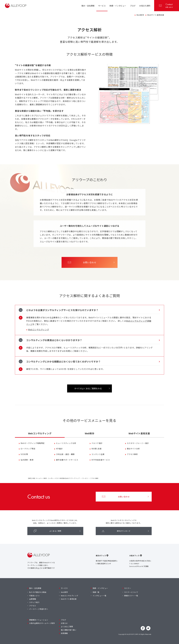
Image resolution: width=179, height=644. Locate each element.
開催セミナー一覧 (131, 596)
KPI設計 (59, 449)
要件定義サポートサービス (67, 460)
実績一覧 (96, 592)
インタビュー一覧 (99, 596)
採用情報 (64, 633)
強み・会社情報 (35, 588)
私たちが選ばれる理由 (38, 592)
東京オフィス (101, 556)
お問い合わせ (166, 5)
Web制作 (140, 15)
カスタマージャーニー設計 (138, 443)
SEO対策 (24, 454)
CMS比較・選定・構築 (65, 454)
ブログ (63, 620)
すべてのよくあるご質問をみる (88, 388)
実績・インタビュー (100, 588)
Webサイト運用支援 (156, 15)
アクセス (33, 606)
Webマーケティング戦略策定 (33, 443)
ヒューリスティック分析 (66, 443)
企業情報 (33, 599)
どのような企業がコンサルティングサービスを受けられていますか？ (62, 310)
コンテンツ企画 (98, 454)
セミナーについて (131, 592)
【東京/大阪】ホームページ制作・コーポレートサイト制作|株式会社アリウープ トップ (54, 478)
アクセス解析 (132, 454)
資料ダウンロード (116, 531)
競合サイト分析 (133, 449)
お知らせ (64, 623)
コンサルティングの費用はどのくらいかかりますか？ (54, 340)
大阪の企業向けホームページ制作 (42, 623)
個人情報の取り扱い (69, 630)
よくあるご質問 (47, 531)
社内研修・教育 (27, 460)
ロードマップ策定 (28, 449)
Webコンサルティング (39, 330)
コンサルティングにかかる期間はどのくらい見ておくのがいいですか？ (63, 361)
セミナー (128, 588)
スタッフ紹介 (34, 602)
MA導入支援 (97, 449)
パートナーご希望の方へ (39, 609)
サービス (85, 478)
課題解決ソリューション (39, 620)
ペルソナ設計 (97, 443)
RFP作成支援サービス (101, 460)
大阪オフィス (134, 556)
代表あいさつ (34, 596)
